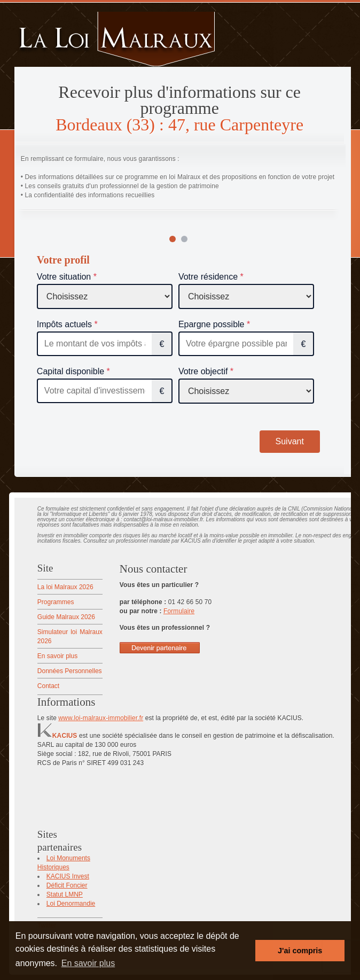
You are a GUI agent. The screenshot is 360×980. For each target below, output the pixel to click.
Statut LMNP (65, 894)
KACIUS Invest (68, 876)
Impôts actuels (64, 324)
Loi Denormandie (71, 904)
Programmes (56, 602)
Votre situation (64, 277)
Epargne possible (212, 324)
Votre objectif (203, 371)
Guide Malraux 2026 (66, 617)
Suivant (290, 441)
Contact (48, 686)
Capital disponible (71, 371)
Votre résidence (208, 277)
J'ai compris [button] (300, 951)
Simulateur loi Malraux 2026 (70, 636)
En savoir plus (57, 656)
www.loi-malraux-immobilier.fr (101, 718)
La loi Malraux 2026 (65, 587)
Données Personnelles (70, 671)
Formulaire (179, 611)
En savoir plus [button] (88, 963)
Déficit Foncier (67, 885)
